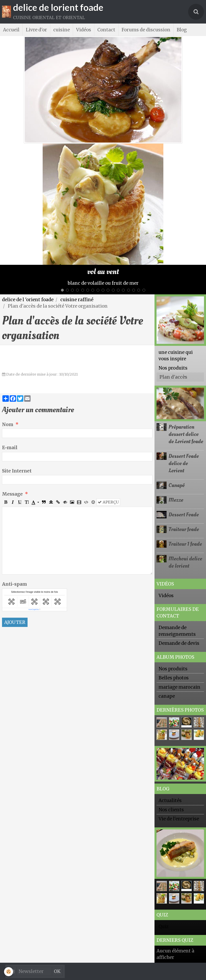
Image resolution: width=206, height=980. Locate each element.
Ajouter (15, 622)
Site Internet (17, 471)
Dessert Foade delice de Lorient (184, 463)
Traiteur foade (184, 529)
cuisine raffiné (77, 300)
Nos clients (171, 810)
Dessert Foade (184, 515)
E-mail (10, 448)
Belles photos (174, 678)
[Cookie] (9, 972)
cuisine (62, 30)
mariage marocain (179, 687)
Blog (182, 30)
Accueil (11, 30)
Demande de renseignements (177, 631)
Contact (106, 30)
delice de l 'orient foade (28, 300)
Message (12, 494)
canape (167, 696)
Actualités (170, 800)
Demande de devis (179, 643)
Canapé (177, 485)
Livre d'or (36, 30)
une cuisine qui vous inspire (176, 355)
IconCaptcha (34, 609)
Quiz (164, 927)
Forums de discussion (146, 30)
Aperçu (108, 502)
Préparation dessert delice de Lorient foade (186, 434)
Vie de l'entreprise (179, 819)
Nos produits (173, 368)
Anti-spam (14, 584)
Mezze (176, 500)
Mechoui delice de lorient (185, 562)
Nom (8, 424)
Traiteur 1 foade (185, 544)
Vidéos (84, 30)
